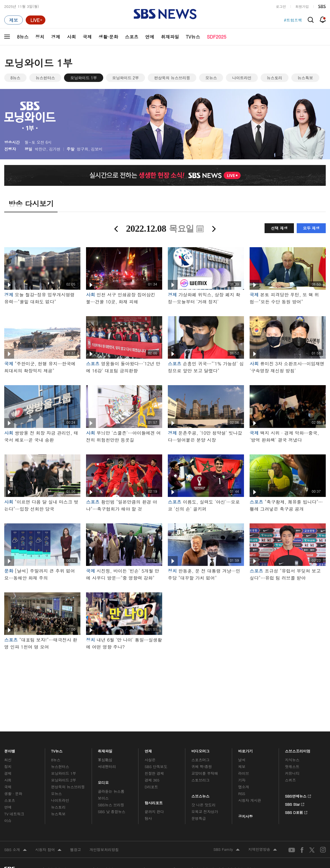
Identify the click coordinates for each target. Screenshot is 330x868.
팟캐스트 (292, 767)
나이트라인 (242, 78)
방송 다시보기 (31, 204)
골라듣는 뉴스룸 (111, 791)
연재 (148, 750)
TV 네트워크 (14, 814)
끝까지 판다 (154, 812)
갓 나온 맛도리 (204, 805)
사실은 (150, 760)
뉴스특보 (305, 78)
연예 (150, 37)
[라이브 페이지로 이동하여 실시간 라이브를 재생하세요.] (36, 20)
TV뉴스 (193, 37)
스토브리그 (201, 780)
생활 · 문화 (13, 794)
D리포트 (151, 787)
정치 (40, 37)
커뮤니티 (292, 773)
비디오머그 (201, 750)
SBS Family (227, 850)
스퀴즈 (290, 780)
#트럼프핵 (293, 20)
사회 (71, 37)
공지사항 (245, 816)
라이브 (244, 773)
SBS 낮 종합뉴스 (112, 812)
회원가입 (302, 6)
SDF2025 (217, 37)
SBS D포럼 (296, 812)
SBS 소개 (16, 850)
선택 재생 (279, 228)
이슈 (8, 821)
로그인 (281, 6)
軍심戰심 (105, 760)
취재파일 (170, 37)
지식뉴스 (292, 760)
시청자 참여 (48, 850)
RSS (242, 794)
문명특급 (199, 818)
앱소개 (244, 787)
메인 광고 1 (165, 683)
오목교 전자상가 (205, 812)
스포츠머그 (201, 760)
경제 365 (152, 780)
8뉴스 (23, 37)
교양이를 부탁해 (205, 773)
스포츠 (132, 37)
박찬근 (40, 149)
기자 (242, 780)
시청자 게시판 (249, 800)
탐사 (148, 818)
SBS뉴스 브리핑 (111, 805)
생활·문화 (108, 37)
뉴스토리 (275, 78)
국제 (87, 37)
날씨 (242, 760)
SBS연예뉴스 (298, 795)
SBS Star (295, 804)
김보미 (97, 149)
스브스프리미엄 (298, 750)
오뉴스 (211, 78)
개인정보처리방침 (104, 850)
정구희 (82, 149)
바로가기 (245, 750)
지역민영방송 (263, 850)
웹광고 (75, 850)
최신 (8, 760)
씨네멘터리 (107, 767)
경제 (56, 37)
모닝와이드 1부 (84, 78)
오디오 (103, 781)
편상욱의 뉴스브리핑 (172, 78)
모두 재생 (311, 228)
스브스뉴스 (201, 795)
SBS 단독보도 (156, 767)
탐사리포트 (154, 802)
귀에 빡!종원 (202, 767)
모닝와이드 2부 (126, 78)
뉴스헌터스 (45, 78)
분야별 (10, 750)
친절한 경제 (154, 773)
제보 (242, 767)
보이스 (103, 798)
